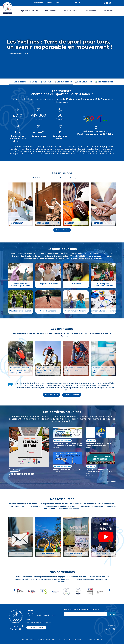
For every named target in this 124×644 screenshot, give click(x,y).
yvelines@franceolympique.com (39, 622)
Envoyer (112, 614)
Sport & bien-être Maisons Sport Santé (21, 285)
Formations (76, 284)
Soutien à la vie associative (103, 311)
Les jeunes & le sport (48, 284)
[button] (14, 590)
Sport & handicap (48, 311)
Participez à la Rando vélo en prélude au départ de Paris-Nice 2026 (99, 471)
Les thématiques (72, 11)
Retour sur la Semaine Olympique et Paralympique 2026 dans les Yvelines (68, 445)
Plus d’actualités (109, 481)
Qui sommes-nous (31, 11)
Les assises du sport (21, 474)
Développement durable (21, 311)
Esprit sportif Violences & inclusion (103, 285)
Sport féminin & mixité (76, 311)
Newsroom (109, 11)
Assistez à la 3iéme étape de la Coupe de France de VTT (98, 445)
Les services (92, 11)
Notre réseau (52, 11)
